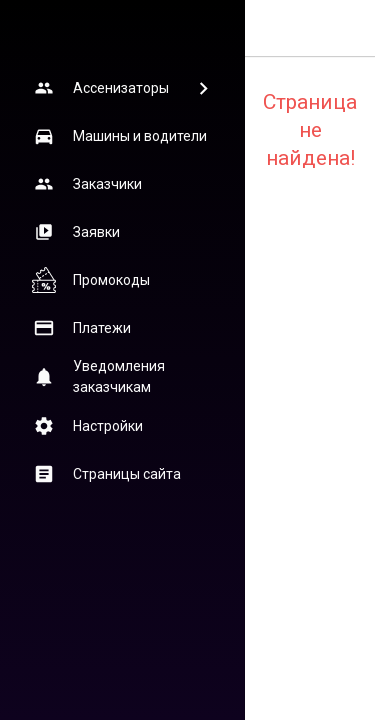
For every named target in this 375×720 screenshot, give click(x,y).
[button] (122, 88)
